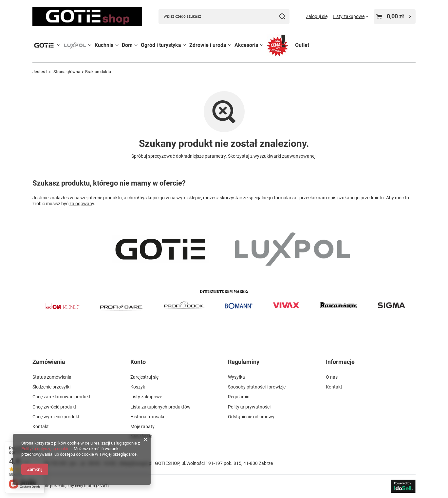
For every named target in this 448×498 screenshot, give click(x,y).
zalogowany (82, 204)
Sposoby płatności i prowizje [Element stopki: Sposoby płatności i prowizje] (257, 387)
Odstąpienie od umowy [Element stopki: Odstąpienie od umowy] (251, 417)
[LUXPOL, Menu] (90, 45)
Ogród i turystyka (161, 45)
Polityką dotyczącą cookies (47, 449)
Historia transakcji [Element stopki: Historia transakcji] (149, 417)
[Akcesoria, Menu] (262, 45)
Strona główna (67, 72)
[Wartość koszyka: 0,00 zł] (395, 17)
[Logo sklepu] (87, 16)
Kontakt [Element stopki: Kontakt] (41, 427)
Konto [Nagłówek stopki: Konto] (138, 362)
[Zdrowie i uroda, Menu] (230, 45)
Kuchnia (104, 45)
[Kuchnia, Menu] (117, 45)
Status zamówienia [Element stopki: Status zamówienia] (52, 377)
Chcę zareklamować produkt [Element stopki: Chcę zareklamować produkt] (61, 397)
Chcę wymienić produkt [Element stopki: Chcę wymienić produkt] (56, 417)
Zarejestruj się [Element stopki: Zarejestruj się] (144, 377)
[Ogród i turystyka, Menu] (184, 45)
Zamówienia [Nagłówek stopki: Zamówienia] (49, 362)
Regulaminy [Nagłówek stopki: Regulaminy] (244, 362)
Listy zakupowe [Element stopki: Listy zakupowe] (146, 397)
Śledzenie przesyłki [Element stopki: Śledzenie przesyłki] (51, 387)
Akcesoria (246, 45)
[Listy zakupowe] (351, 16)
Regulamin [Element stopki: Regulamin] (239, 397)
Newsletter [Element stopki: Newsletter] (141, 436)
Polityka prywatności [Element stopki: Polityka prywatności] (249, 407)
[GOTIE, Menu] (59, 45)
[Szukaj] (282, 17)
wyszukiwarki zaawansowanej (284, 156)
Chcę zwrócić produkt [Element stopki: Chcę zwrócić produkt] (54, 407)
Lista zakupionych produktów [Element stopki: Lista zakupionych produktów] (160, 407)
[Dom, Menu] (136, 45)
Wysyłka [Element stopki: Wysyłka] (236, 377)
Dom (127, 45)
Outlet (302, 45)
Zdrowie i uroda (208, 45)
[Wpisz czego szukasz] (224, 17)
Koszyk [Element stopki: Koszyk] (138, 387)
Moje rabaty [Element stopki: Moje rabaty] (142, 427)
